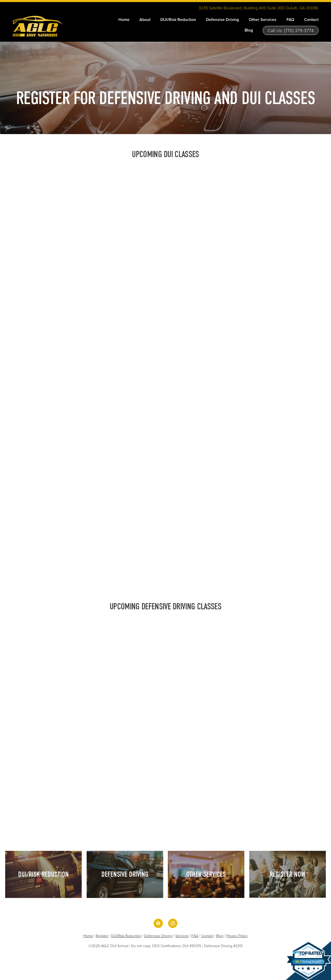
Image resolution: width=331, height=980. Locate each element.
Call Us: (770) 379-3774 (291, 30)
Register (102, 936)
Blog (249, 30)
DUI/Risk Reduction (178, 20)
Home (124, 20)
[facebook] (158, 923)
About (145, 20)
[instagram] (173, 923)
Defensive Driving (223, 20)
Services (182, 936)
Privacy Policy (237, 936)
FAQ (290, 20)
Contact (311, 20)
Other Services (263, 20)
